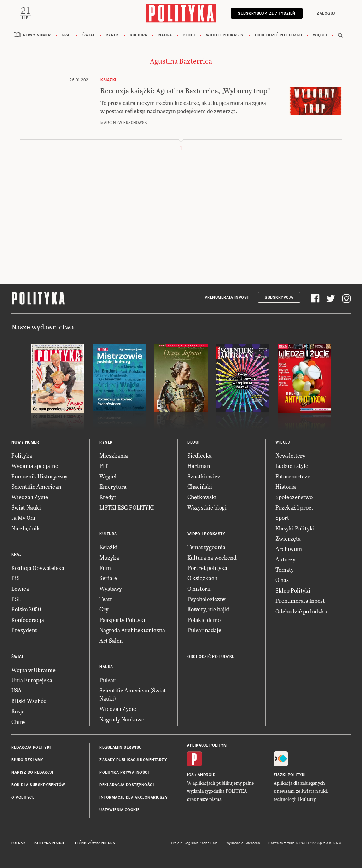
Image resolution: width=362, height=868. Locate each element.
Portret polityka (207, 568)
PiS (16, 578)
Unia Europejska (32, 680)
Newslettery (290, 455)
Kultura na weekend (212, 557)
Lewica (20, 588)
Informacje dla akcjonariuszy (133, 798)
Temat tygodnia (206, 547)
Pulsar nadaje (204, 630)
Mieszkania (114, 455)
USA (16, 690)
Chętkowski (202, 497)
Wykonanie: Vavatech (243, 843)
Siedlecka (200, 455)
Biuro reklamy (27, 760)
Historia (286, 486)
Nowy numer (37, 35)
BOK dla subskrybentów (38, 785)
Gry (104, 609)
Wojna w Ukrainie (33, 670)
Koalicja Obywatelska (38, 568)
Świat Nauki (26, 507)
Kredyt (108, 497)
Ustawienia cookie (119, 810)
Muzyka (109, 557)
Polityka (22, 455)
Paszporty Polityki (122, 620)
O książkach (202, 578)
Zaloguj (326, 14)
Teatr (106, 599)
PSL (16, 599)
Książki (109, 547)
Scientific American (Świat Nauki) (133, 694)
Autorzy (285, 559)
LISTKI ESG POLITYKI (127, 507)
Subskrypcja (279, 298)
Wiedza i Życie (30, 497)
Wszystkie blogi (207, 507)
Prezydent (24, 630)
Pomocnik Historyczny (39, 476)
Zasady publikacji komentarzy (133, 760)
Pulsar (107, 680)
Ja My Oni (23, 518)
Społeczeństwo (294, 497)
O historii (199, 588)
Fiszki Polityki (290, 775)
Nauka (165, 35)
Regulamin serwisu (121, 747)
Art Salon (111, 640)
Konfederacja (28, 620)
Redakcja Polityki (31, 747)
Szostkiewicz (204, 476)
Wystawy (111, 588)
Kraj (66, 35)
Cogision (191, 843)
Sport (282, 518)
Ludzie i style (292, 466)
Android (207, 775)
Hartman (199, 466)
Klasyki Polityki (295, 528)
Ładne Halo (209, 843)
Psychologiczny (206, 599)
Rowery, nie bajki (209, 609)
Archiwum (289, 549)
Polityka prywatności (124, 772)
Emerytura (113, 486)
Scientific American (36, 486)
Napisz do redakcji (32, 772)
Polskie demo (204, 620)
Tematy (285, 569)
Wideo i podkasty (225, 35)
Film (105, 568)
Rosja (18, 711)
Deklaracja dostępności (127, 785)
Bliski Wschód (29, 701)
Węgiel (108, 476)
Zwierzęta (288, 538)
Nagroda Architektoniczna (132, 630)
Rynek (112, 35)
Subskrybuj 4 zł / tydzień (267, 14)
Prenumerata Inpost (227, 298)
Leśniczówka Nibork (95, 843)
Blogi (189, 35)
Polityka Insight (50, 843)
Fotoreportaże (293, 476)
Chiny (18, 722)
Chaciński (200, 486)
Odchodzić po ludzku (279, 35)
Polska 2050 (26, 609)
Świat (89, 35)
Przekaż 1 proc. (294, 507)
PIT (104, 466)
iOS (191, 775)
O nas (282, 580)
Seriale (108, 578)
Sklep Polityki (293, 590)
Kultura (139, 35)
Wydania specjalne (35, 466)
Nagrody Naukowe (122, 719)
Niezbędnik (26, 528)
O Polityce (23, 798)
